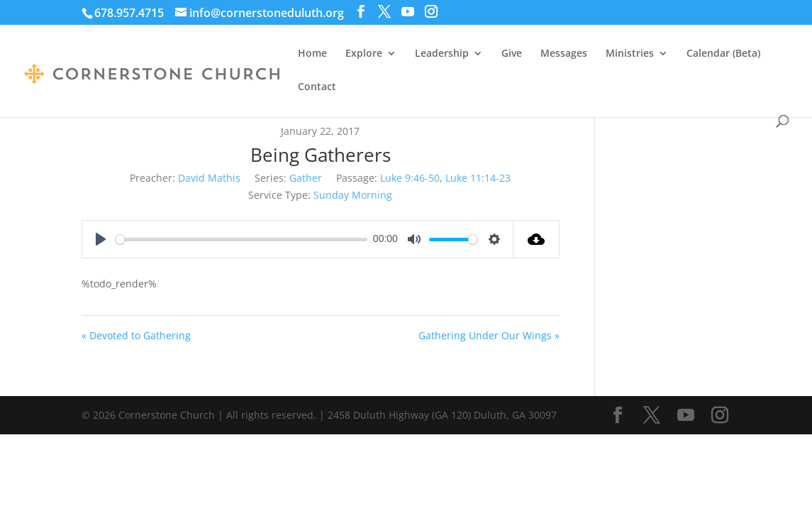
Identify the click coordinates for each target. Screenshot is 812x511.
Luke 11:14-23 (478, 178)
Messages (564, 54)
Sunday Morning (353, 195)
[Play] (101, 239)
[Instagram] (431, 12)
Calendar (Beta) (723, 54)
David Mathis (209, 178)
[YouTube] (408, 12)
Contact (317, 87)
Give (512, 54)
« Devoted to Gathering (136, 335)
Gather (306, 178)
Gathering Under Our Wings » (489, 335)
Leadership (442, 54)
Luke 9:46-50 (410, 178)
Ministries (630, 54)
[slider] (242, 240)
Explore (364, 54)
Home (312, 54)
